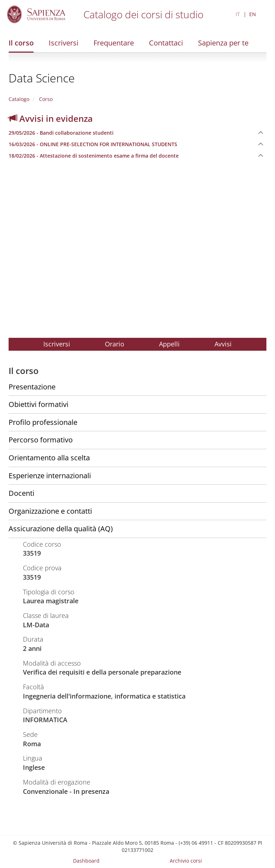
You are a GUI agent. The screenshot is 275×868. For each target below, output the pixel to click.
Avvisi (223, 344)
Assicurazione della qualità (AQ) (61, 529)
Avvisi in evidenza (51, 118)
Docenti (21, 493)
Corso (45, 99)
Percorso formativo (41, 440)
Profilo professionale (43, 422)
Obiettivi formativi (38, 404)
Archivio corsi (186, 861)
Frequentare (114, 43)
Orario (115, 344)
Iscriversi (64, 43)
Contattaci (166, 43)
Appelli (169, 344)
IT (238, 14)
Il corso (21, 43)
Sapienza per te (223, 43)
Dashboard (86, 861)
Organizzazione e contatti (50, 511)
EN (253, 14)
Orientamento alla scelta (49, 458)
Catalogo (19, 99)
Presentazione (32, 387)
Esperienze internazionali (50, 476)
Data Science (42, 78)
